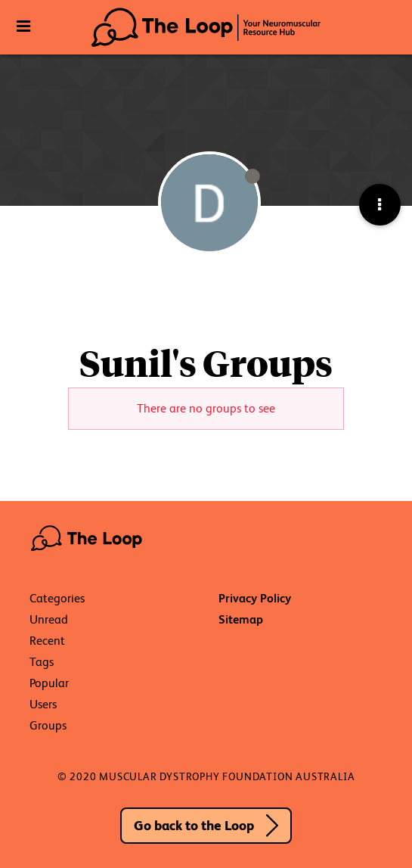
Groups (48, 725)
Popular (49, 683)
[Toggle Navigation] (23, 26)
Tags (42, 662)
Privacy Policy (255, 598)
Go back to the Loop (194, 825)
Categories (57, 598)
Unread (49, 619)
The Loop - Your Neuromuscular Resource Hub (206, 27)
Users (43, 704)
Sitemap (241, 619)
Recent (47, 641)
